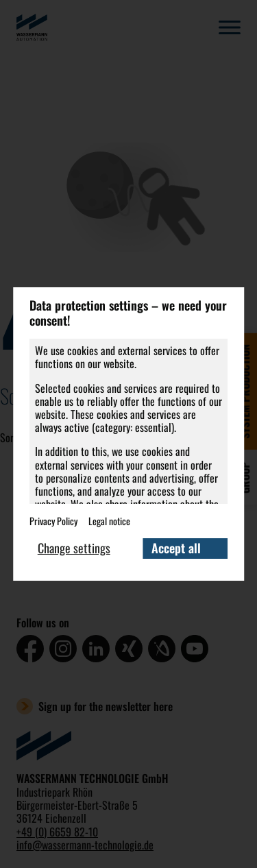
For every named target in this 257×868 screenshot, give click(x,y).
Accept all (176, 548)
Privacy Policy (53, 521)
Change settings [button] (74, 548)
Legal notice (109, 521)
